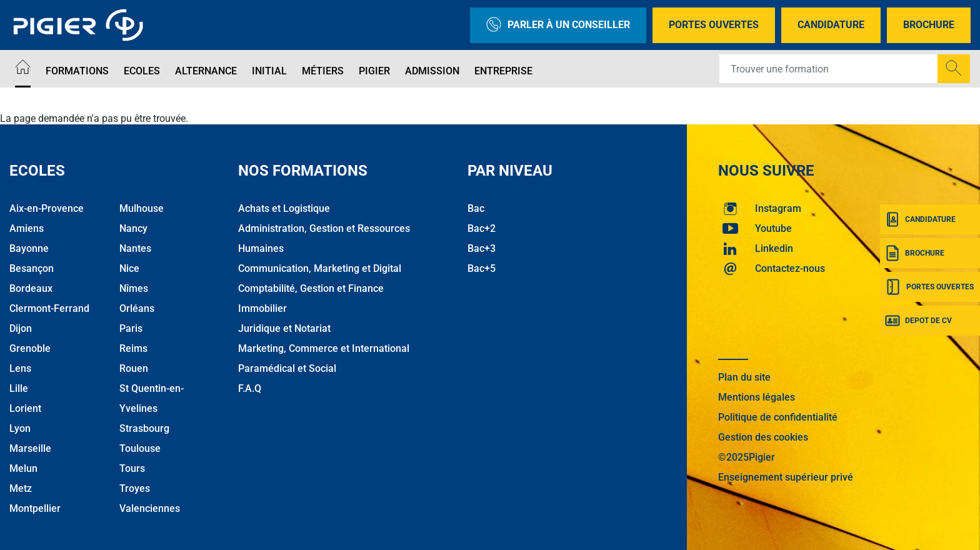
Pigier (374, 71)
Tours (132, 468)
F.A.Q (250, 388)
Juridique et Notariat (284, 328)
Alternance (206, 71)
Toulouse (140, 448)
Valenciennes (150, 508)
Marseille (30, 448)
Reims (133, 348)
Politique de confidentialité (778, 417)
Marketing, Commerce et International (324, 348)
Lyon (20, 428)
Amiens (27, 228)
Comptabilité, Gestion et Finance (311, 288)
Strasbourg (144, 428)
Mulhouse (142, 208)
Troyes (135, 488)
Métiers (323, 71)
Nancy (133, 228)
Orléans (137, 308)
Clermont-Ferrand (49, 308)
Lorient (25, 408)
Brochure (929, 25)
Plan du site (744, 377)
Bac (476, 208)
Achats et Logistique (284, 208)
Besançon (32, 268)
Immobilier (262, 308)
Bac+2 (482, 228)
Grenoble (30, 348)
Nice (129, 268)
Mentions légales (757, 397)
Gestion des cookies (763, 437)
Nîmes (134, 288)
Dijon (21, 328)
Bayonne (29, 248)
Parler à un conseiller (558, 25)
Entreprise (503, 71)
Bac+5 (482, 268)
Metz (21, 488)
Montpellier (35, 508)
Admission (432, 71)
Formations (77, 71)
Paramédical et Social (287, 368)
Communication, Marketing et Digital (320, 268)
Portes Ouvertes (714, 25)
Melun (23, 468)
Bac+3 (482, 248)
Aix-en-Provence (47, 208)
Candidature (831, 25)
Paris (131, 328)
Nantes (135, 248)
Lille (19, 388)
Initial (269, 71)
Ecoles (142, 71)
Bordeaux (31, 288)
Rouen (134, 368)
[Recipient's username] (829, 69)
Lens (20, 368)
